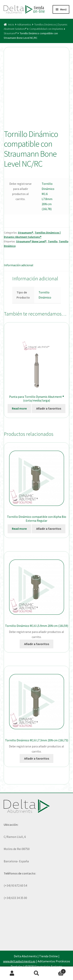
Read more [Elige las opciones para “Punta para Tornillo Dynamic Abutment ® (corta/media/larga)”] (19, 408)
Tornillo (53, 241)
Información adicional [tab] (19, 265)
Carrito (57, 971)
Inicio (11, 24)
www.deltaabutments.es (19, 961)
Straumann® (10, 33)
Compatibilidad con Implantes (46, 29)
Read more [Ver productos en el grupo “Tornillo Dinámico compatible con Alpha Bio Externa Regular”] (19, 529)
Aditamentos (24, 24)
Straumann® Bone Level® (31, 241)
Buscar (36, 973)
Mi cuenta (12, 973)
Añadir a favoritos (49, 408)
